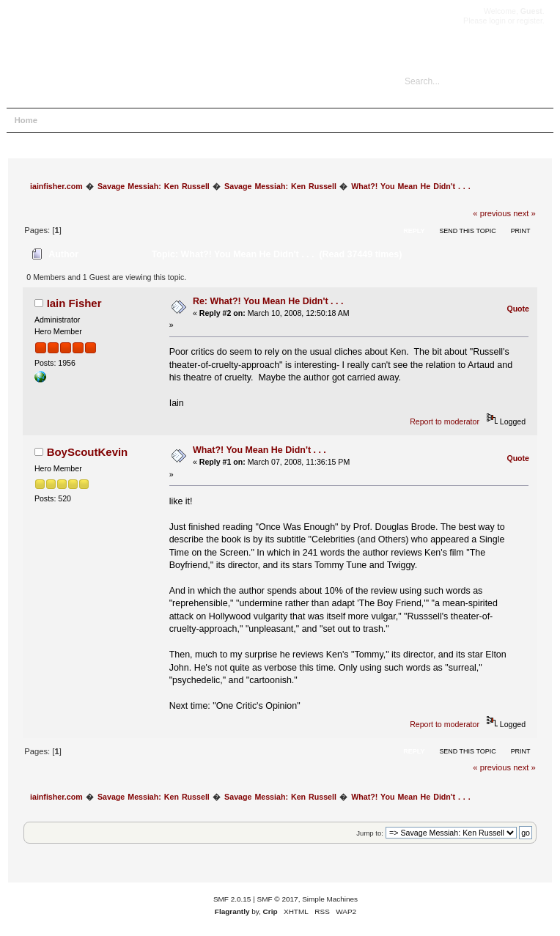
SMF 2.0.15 (232, 899)
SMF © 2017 (278, 899)
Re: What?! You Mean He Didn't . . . (268, 301)
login (497, 21)
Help (63, 120)
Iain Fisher (74, 303)
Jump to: (370, 833)
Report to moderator (445, 421)
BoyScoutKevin (88, 452)
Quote (518, 309)
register (530, 21)
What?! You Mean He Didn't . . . (259, 450)
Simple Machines (330, 899)
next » (524, 213)
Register (186, 120)
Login (143, 120)
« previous (492, 213)
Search (103, 120)
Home (26, 120)
